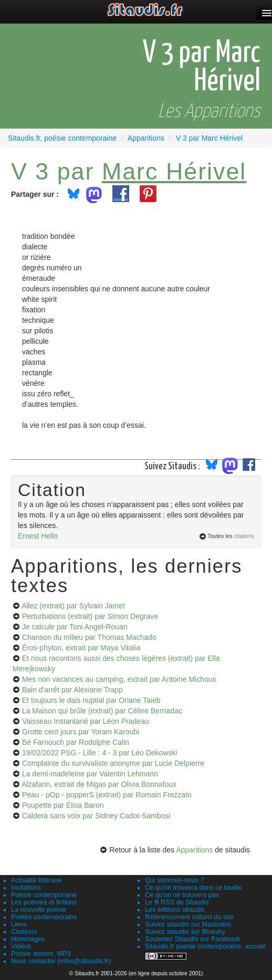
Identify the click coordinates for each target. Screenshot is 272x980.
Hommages (28, 939)
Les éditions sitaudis (175, 910)
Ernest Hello (38, 536)
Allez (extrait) (73, 606)
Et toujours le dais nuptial (91, 700)
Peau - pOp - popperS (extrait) (107, 795)
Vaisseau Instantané (86, 721)
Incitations (26, 888)
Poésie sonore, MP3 (41, 954)
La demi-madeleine (90, 774)
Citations (24, 932)
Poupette (63, 805)
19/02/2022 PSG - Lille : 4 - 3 (100, 753)
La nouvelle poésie (39, 910)
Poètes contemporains (44, 917)
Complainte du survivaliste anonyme (113, 763)
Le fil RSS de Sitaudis (177, 902)
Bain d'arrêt (72, 690)
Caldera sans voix (96, 816)
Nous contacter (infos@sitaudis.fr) (61, 961)
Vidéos (21, 946)
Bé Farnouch (76, 742)
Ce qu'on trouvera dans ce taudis (193, 888)
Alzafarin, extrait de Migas (99, 784)
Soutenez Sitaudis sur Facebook (192, 939)
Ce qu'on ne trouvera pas (182, 895)
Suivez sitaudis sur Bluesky (185, 932)
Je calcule (75, 627)
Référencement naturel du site (189, 917)
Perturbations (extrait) (90, 616)
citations (244, 536)
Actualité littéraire (36, 880)
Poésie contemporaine (44, 895)
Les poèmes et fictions (44, 902)
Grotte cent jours (81, 732)
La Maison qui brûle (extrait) (102, 711)
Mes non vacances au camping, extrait (119, 679)
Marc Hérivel (174, 171)
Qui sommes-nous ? (175, 880)
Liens (19, 924)
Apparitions (194, 850)
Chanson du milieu (89, 637)
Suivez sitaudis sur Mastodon (188, 924)
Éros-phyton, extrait (81, 648)
